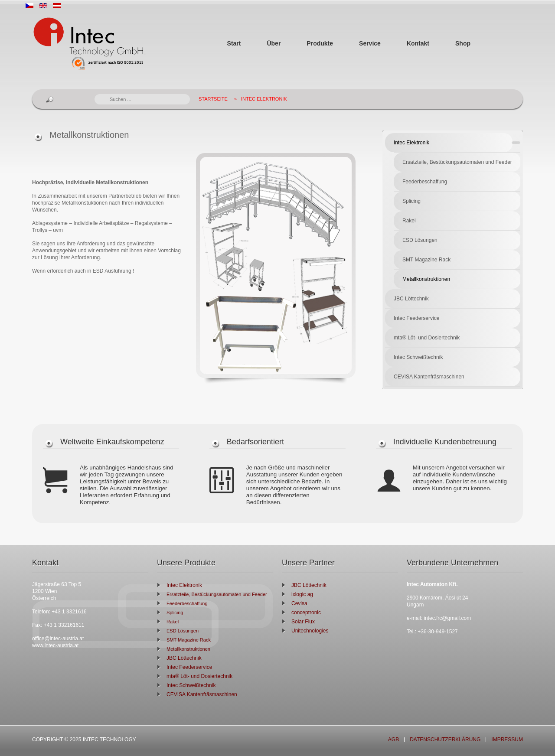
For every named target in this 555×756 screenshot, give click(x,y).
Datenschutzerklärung (445, 740)
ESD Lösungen (420, 240)
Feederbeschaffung (425, 182)
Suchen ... (95, 94)
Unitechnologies (310, 631)
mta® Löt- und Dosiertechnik (427, 338)
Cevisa (299, 603)
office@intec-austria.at (58, 639)
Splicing (411, 201)
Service (370, 43)
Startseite (213, 99)
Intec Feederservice (416, 318)
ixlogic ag (302, 594)
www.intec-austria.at (55, 645)
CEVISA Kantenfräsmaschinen (429, 377)
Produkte (320, 43)
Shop (463, 43)
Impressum (507, 740)
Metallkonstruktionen (426, 279)
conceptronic (306, 613)
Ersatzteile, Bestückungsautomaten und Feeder (457, 162)
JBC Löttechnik (411, 299)
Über (274, 43)
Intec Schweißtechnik (418, 357)
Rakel (409, 221)
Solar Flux (303, 622)
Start (234, 43)
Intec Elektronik (264, 99)
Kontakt (418, 43)
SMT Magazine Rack (426, 260)
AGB (393, 740)
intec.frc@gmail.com (447, 618)
